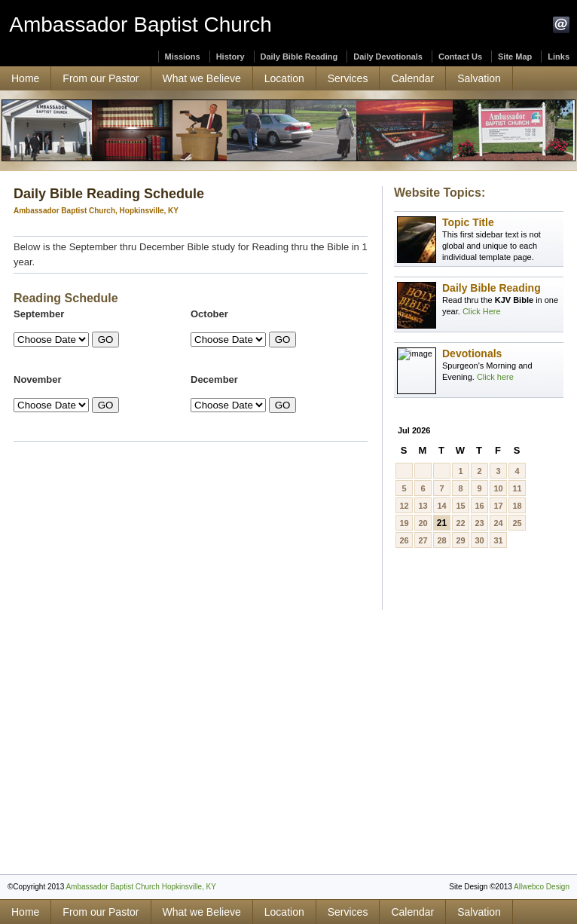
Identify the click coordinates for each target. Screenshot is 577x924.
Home (25, 78)
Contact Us (460, 57)
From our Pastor (101, 78)
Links (559, 57)
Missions (183, 57)
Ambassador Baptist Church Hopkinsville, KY (141, 887)
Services (348, 78)
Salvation (479, 78)
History (230, 57)
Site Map (515, 57)
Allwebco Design (542, 887)
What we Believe (202, 78)
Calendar (412, 78)
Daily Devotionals (388, 57)
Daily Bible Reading (299, 57)
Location (284, 78)
